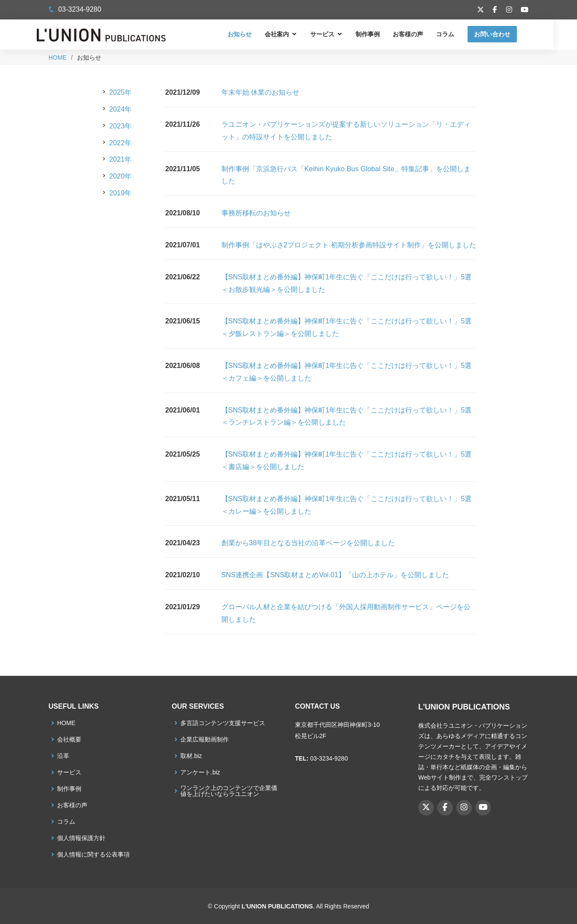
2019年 (120, 193)
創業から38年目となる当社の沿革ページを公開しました (308, 543)
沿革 (63, 756)
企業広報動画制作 (205, 739)
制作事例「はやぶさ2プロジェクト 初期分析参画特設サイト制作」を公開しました (349, 245)
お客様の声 (420, 34)
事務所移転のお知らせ (256, 213)
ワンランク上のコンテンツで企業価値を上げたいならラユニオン (229, 791)
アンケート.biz (200, 772)
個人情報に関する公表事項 (93, 854)
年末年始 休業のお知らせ (260, 92)
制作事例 (379, 34)
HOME (58, 58)
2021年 (120, 159)
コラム (457, 34)
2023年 (120, 126)
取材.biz (191, 756)
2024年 (120, 109)
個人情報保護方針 (81, 838)
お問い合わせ (504, 34)
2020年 (120, 176)
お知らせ (251, 34)
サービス (334, 34)
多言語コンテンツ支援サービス (223, 723)
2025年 (120, 92)
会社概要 (69, 739)
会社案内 (288, 34)
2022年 (120, 143)
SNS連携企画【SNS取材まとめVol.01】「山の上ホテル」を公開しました (335, 575)
